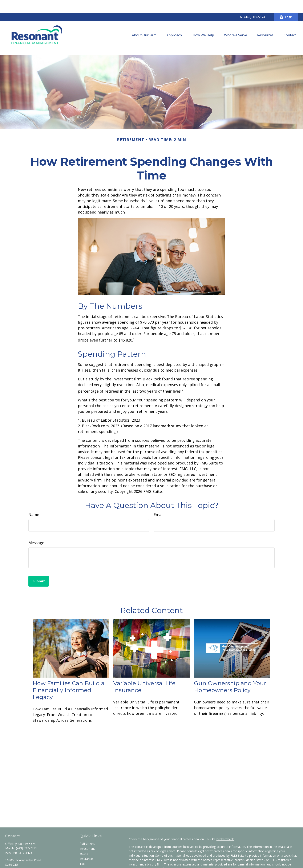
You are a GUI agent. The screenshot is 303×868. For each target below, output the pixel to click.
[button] (144, 22)
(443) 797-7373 (26, 829)
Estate (84, 835)
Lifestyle (85, 855)
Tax (82, 845)
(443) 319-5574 (252, 4)
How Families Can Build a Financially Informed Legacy (68, 671)
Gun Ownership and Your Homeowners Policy (230, 668)
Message (36, 524)
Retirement (87, 825)
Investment (87, 830)
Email (159, 496)
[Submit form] (39, 562)
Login (286, 4)
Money (84, 850)
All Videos (86, 865)
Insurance (86, 840)
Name (34, 496)
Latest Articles (89, 860)
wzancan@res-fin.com (20, 857)
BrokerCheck (225, 820)
